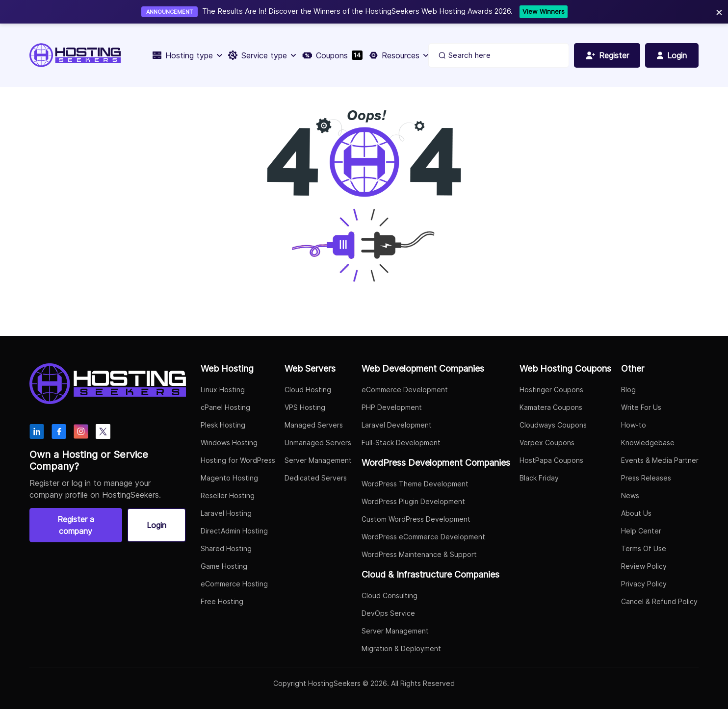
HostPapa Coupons (551, 460)
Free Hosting (222, 601)
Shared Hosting (226, 548)
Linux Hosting (223, 390)
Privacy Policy (644, 584)
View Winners (544, 11)
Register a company (76, 525)
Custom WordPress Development (416, 519)
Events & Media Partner (660, 460)
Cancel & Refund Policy (659, 601)
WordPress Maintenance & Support (419, 554)
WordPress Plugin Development (413, 501)
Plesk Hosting (223, 425)
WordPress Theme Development (415, 484)
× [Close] (719, 12)
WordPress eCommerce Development (423, 537)
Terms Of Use (644, 548)
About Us (636, 513)
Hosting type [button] (187, 55)
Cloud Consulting (390, 595)
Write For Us (641, 407)
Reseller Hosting (228, 495)
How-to (634, 425)
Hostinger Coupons (551, 390)
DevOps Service (388, 613)
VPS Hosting (305, 407)
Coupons (332, 55)
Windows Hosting (229, 443)
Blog (628, 390)
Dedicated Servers (316, 478)
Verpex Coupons (547, 443)
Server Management (318, 460)
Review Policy (644, 566)
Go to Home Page (313, 313)
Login (156, 525)
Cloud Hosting (308, 390)
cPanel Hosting (225, 407)
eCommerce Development (405, 390)
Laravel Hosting (226, 513)
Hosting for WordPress (238, 460)
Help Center (641, 531)
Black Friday (539, 478)
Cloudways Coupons (553, 425)
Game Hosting (224, 566)
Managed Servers (314, 425)
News (630, 495)
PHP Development (392, 407)
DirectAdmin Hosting (234, 531)
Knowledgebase (648, 443)
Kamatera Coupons (551, 407)
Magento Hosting (229, 478)
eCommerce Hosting (234, 584)
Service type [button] (261, 55)
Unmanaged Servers (318, 443)
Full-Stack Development (401, 443)
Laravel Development (397, 425)
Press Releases (646, 478)
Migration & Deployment (401, 648)
